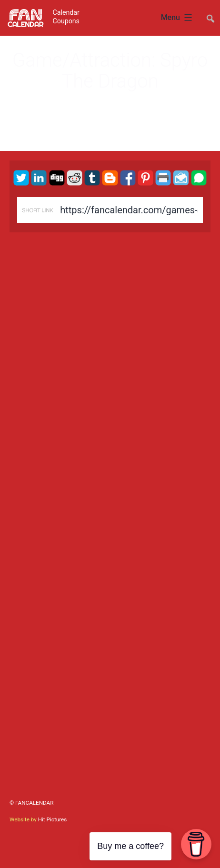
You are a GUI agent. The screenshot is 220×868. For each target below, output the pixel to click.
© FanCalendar (31, 803)
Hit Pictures (53, 819)
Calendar (66, 12)
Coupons (66, 21)
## (209, 14)
